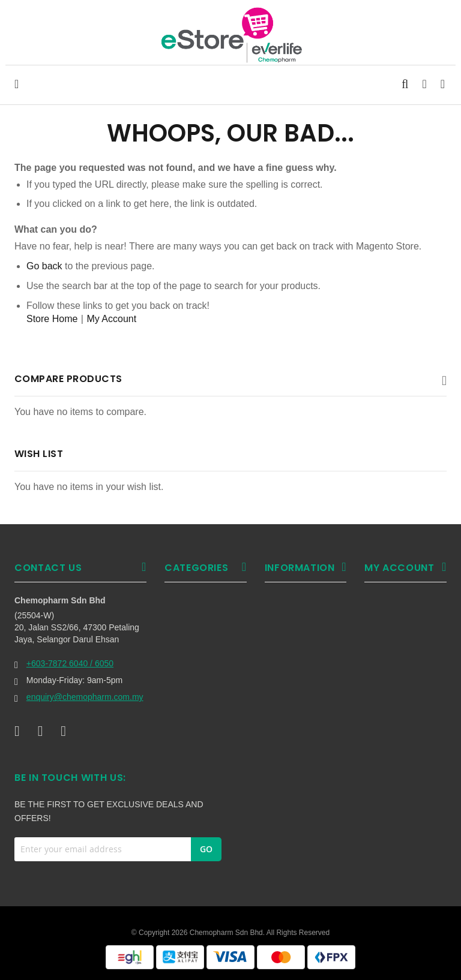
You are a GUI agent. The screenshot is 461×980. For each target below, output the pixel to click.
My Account (111, 319)
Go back (44, 266)
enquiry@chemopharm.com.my (85, 697)
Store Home (52, 319)
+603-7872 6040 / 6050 (70, 663)
